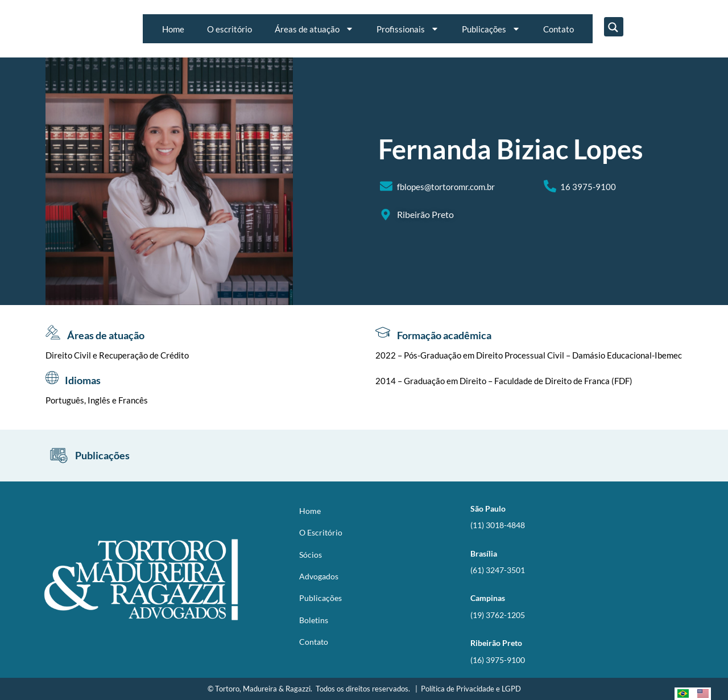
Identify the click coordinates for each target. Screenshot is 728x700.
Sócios (311, 555)
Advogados (319, 576)
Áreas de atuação (314, 29)
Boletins (314, 620)
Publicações (491, 29)
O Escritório (321, 532)
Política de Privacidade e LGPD (471, 689)
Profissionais (408, 29)
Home (173, 29)
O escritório (229, 29)
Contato (559, 29)
